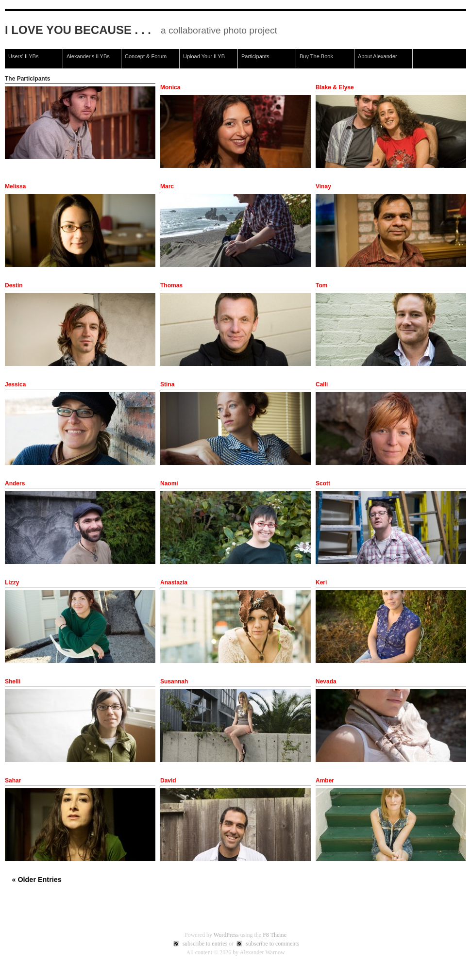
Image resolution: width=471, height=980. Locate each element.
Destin (14, 285)
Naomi (169, 483)
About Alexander (378, 56)
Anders (15, 483)
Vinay (323, 186)
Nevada (326, 681)
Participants (255, 56)
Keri (321, 582)
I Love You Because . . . (78, 30)
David (168, 781)
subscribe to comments (272, 944)
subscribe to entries (205, 944)
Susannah (174, 681)
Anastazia (174, 582)
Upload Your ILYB (204, 56)
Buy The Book (316, 56)
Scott (323, 483)
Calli (322, 384)
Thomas (171, 285)
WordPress (226, 935)
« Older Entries (36, 880)
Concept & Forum (146, 56)
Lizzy (12, 582)
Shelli (13, 681)
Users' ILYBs (23, 56)
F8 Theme (275, 935)
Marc (167, 186)
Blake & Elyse (335, 87)
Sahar (13, 781)
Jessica (15, 384)
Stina (167, 384)
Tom (321, 285)
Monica (170, 87)
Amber (325, 781)
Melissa (15, 186)
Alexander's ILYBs (88, 56)
